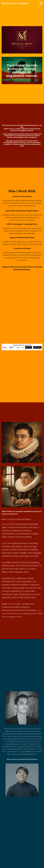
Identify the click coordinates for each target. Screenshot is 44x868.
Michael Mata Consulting (15, 3)
